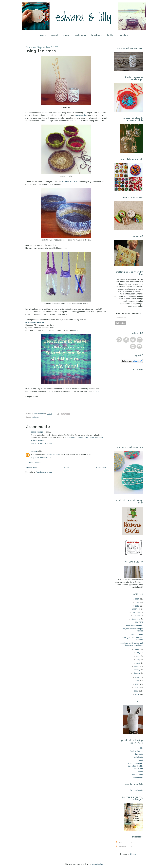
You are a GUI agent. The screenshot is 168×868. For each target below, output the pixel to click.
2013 (137, 606)
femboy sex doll (53, 454)
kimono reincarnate (135, 763)
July (139, 653)
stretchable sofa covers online (77, 438)
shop (66, 35)
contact (124, 35)
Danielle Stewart (136, 751)
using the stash (137, 634)
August (138, 649)
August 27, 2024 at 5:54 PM (42, 458)
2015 (137, 599)
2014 (137, 603)
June (138, 656)
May (139, 659)
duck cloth (139, 754)
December (136, 609)
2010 (137, 684)
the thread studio (136, 790)
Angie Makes (97, 865)
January (137, 673)
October (137, 616)
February (137, 670)
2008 (136, 691)
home (43, 35)
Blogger (133, 854)
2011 (137, 681)
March (137, 666)
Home (66, 468)
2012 (137, 677)
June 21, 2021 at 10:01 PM (41, 443)
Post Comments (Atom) (45, 472)
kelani (140, 760)
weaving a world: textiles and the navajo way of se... (132, 644)
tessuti (140, 772)
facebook (96, 35)
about (55, 35)
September (136, 619)
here (76, 330)
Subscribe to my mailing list (128, 313)
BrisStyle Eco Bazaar (71, 182)
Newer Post (31, 468)
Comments (121, 846)
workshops (80, 35)
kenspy (34, 451)
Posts (119, 842)
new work (139, 622)
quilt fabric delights (135, 766)
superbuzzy (138, 769)
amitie (140, 748)
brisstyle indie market (134, 625)
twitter (111, 35)
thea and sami (137, 775)
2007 (137, 694)
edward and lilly (39, 414)
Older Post (101, 468)
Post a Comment (35, 463)
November (136, 612)
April (138, 663)
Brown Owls (80, 115)
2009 (136, 688)
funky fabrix (138, 757)
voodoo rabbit (137, 778)
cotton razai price (38, 432)
